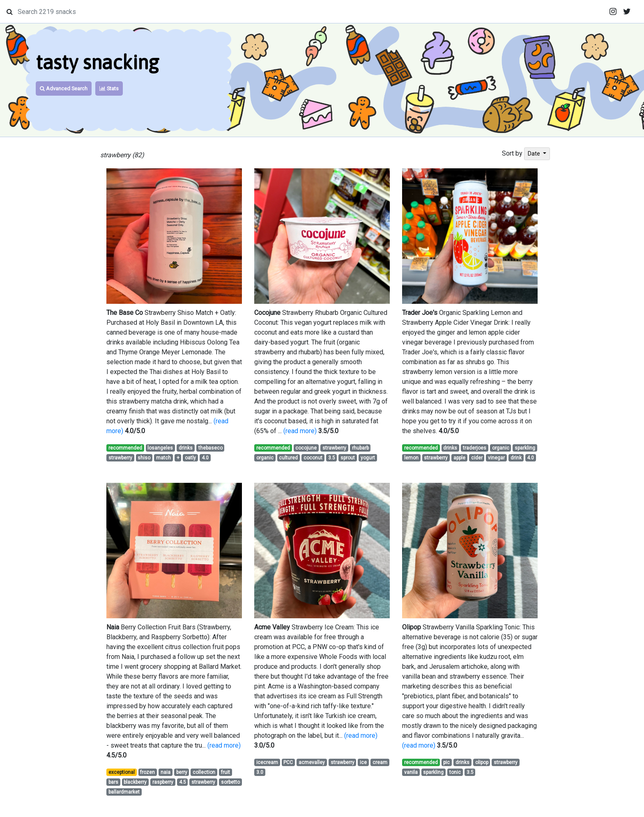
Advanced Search (64, 88)
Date (535, 154)
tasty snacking (97, 62)
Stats (109, 88)
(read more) (300, 431)
